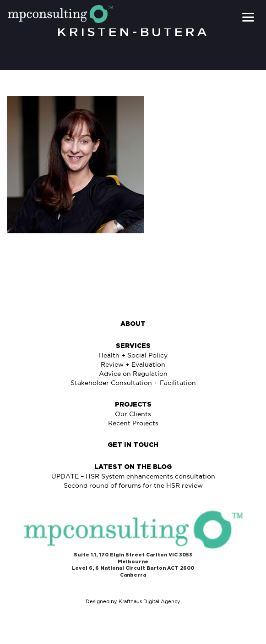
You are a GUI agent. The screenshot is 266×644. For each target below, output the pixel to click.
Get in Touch (133, 445)
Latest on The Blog (133, 467)
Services (133, 346)
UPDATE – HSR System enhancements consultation (133, 476)
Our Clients (133, 414)
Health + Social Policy (133, 355)
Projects (133, 405)
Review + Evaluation (133, 364)
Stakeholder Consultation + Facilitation (133, 383)
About (133, 324)
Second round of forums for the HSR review (133, 485)
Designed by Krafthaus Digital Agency (133, 601)
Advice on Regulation (133, 374)
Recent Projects (133, 423)
